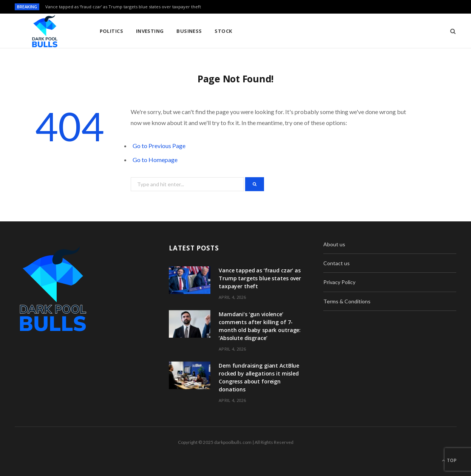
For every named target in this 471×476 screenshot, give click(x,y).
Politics (112, 31)
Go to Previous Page (159, 146)
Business (189, 31)
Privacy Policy (339, 282)
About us (334, 244)
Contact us (337, 263)
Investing (150, 31)
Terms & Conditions (347, 301)
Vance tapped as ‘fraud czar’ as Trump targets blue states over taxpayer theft (123, 7)
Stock (223, 31)
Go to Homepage (155, 160)
